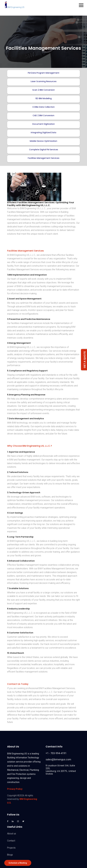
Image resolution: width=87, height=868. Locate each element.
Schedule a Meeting (18, 863)
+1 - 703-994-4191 (56, 753)
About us (12, 834)
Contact (11, 841)
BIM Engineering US (15, 7)
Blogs (10, 855)
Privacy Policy (15, 789)
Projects (11, 848)
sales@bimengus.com (58, 759)
